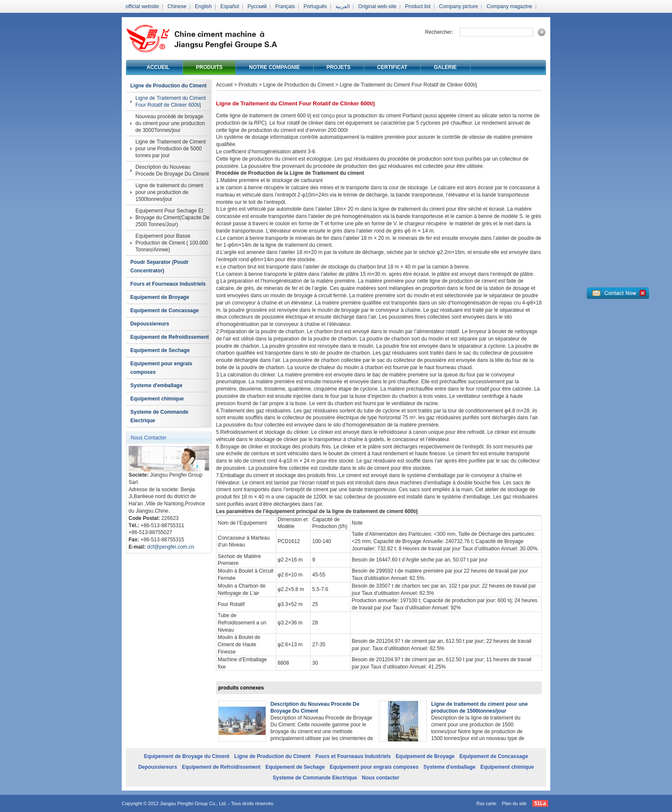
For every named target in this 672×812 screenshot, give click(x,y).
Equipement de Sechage (160, 350)
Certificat (392, 67)
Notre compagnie (274, 67)
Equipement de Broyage (160, 297)
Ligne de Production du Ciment (168, 86)
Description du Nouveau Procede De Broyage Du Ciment (172, 170)
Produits (209, 67)
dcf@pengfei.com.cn (171, 547)
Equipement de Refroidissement (169, 337)
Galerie (445, 67)
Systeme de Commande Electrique (159, 416)
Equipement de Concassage (165, 310)
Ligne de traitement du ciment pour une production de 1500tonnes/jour (169, 192)
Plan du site (514, 803)
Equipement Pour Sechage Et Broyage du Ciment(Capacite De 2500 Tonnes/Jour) (172, 218)
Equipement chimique (157, 399)
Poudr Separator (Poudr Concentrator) (159, 266)
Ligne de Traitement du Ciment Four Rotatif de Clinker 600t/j (171, 101)
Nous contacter (380, 778)
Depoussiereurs (150, 324)
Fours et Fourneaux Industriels (168, 284)
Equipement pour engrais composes (161, 368)
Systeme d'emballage (156, 385)
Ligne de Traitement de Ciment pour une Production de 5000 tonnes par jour (171, 149)
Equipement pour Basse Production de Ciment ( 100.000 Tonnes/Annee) (172, 243)
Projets (339, 67)
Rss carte (486, 803)
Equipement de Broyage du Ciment (187, 756)
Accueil (158, 67)
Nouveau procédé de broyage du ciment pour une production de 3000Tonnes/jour (170, 123)
